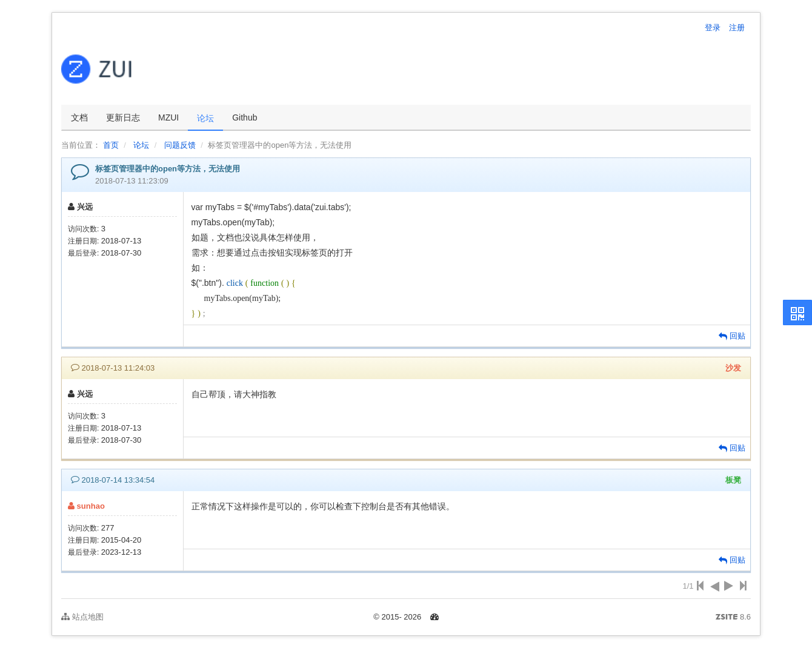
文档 (79, 117)
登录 (713, 28)
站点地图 (82, 617)
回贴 (732, 336)
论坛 (205, 118)
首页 (111, 145)
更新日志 (123, 117)
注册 (737, 28)
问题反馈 (180, 145)
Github (245, 117)
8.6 (733, 618)
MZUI (168, 117)
